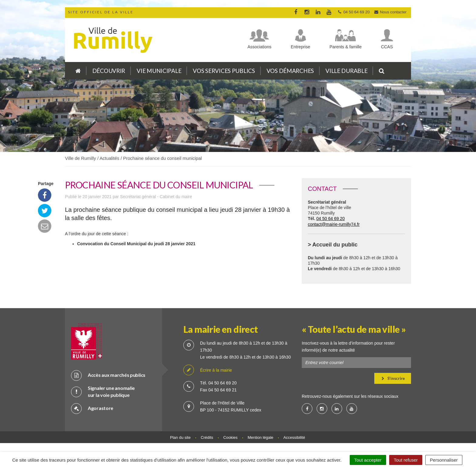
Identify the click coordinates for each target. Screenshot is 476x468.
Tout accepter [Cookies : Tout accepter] (368, 460)
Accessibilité (294, 437)
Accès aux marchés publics (108, 375)
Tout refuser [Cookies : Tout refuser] (406, 460)
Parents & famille (345, 47)
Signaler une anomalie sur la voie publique (103, 391)
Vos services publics (224, 71)
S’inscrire (393, 378)
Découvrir (109, 71)
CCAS (387, 47)
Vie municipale (159, 71)
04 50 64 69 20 (330, 219)
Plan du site (180, 437)
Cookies (231, 437)
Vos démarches (290, 71)
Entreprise (301, 47)
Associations (259, 47)
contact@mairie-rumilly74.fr (334, 224)
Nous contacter (390, 12)
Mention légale (261, 437)
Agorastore (92, 408)
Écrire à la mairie (208, 370)
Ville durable (346, 71)
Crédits (207, 437)
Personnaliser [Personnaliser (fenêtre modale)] (444, 460)
